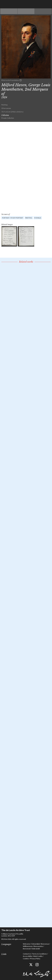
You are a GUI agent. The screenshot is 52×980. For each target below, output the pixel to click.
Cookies (26, 959)
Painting (29, 218)
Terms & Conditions (40, 954)
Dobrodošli (36, 949)
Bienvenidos (38, 946)
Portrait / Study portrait (13, 218)
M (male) (38, 218)
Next (43, 11)
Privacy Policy (35, 959)
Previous (9, 11)
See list (26, 11)
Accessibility (28, 956)
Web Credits (38, 956)
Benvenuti (27, 949)
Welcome (27, 944)
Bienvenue (45, 944)
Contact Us (27, 954)
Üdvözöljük (36, 944)
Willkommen (28, 946)
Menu (48, 4)
